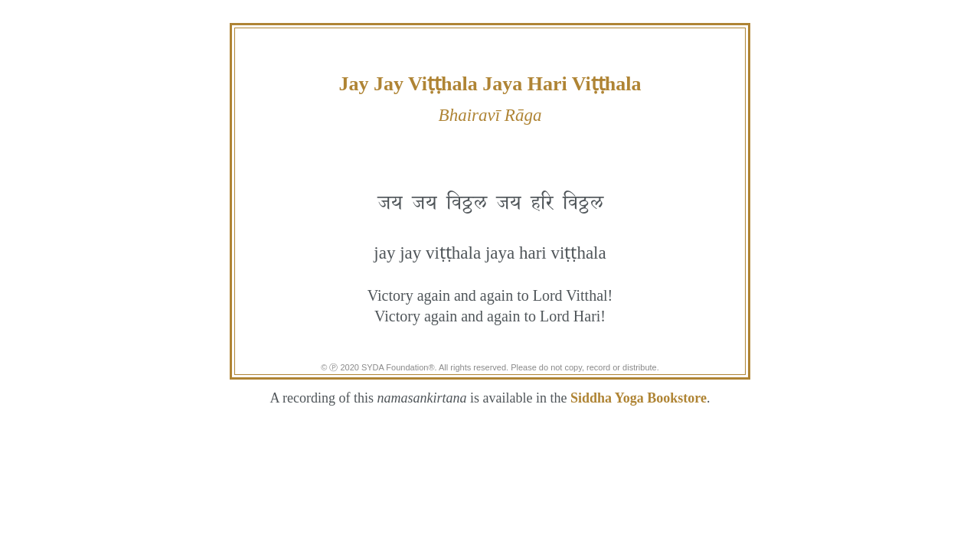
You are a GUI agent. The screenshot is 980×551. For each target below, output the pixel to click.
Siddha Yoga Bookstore (639, 398)
